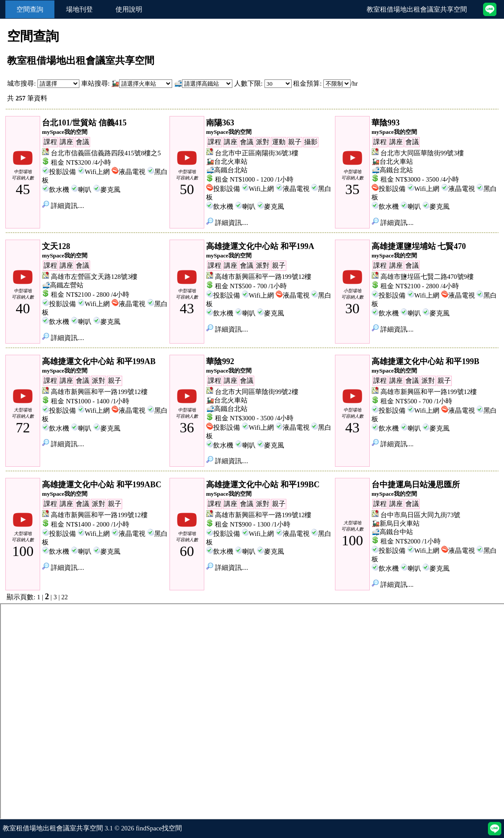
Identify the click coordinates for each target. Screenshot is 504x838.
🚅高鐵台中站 (392, 532)
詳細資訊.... (63, 206)
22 (65, 597)
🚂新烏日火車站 (396, 523)
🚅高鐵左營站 (63, 285)
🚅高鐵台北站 (227, 170)
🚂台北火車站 (227, 162)
